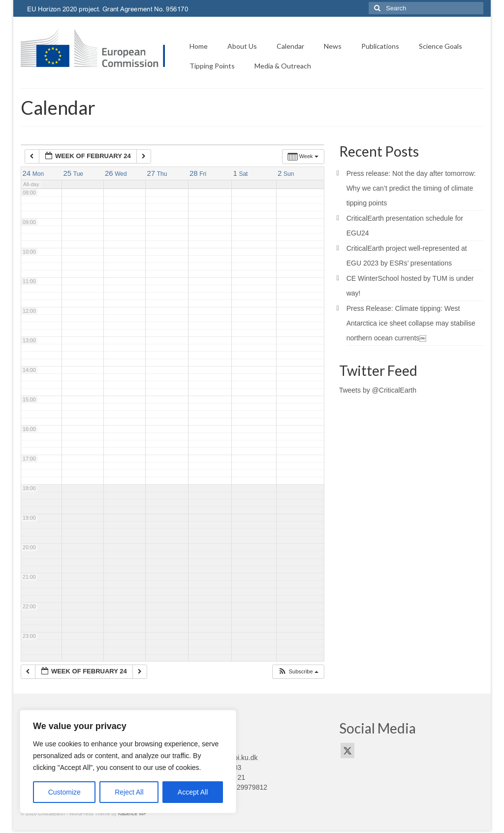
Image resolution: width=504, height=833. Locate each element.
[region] (128, 762)
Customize (64, 792)
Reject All (129, 792)
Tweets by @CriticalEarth (378, 390)
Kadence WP (132, 814)
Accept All (193, 792)
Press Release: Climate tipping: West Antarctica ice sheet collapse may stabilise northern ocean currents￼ (411, 323)
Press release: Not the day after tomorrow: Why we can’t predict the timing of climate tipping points (411, 188)
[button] (298, 672)
